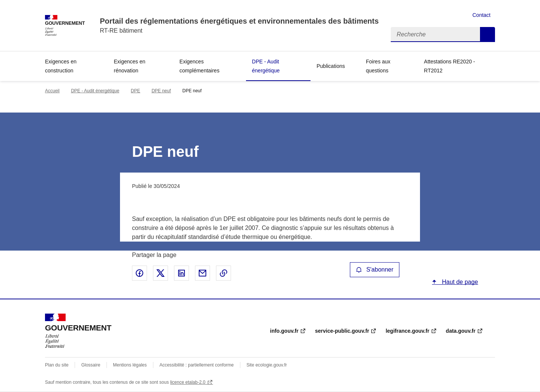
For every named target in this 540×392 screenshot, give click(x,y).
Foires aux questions (378, 66)
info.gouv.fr (284, 331)
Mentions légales (130, 365)
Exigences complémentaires (200, 66)
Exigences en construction (61, 66)
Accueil (52, 91)
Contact (481, 15)
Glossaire (91, 365)
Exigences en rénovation (130, 66)
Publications (331, 66)
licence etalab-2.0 (188, 382)
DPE (136, 91)
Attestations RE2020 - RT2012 (450, 66)
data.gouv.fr (461, 331)
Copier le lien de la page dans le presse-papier (223, 273)
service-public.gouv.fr (342, 331)
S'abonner (375, 270)
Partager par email (202, 273)
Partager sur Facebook (139, 273)
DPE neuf (161, 91)
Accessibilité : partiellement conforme (196, 365)
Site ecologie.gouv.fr (267, 365)
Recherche (487, 35)
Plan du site (57, 365)
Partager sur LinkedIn (181, 273)
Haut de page (459, 282)
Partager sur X (160, 273)
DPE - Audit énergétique (266, 66)
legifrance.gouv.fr (407, 331)
